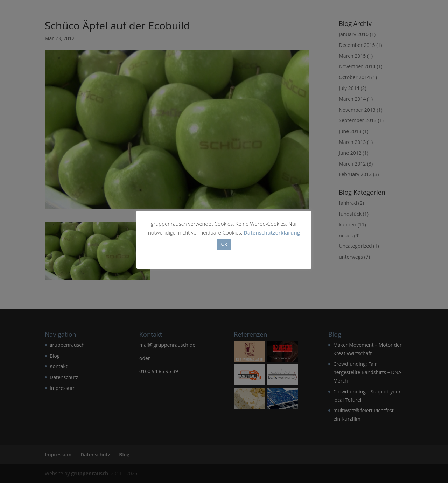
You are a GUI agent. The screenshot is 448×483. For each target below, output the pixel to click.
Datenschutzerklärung (272, 232)
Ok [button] (224, 244)
